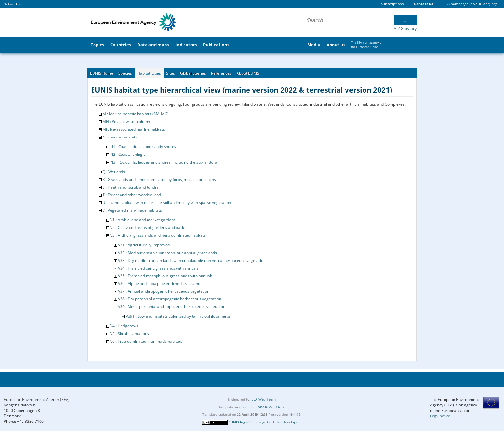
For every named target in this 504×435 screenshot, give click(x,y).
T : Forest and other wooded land (132, 195)
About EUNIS (248, 73)
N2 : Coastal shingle (128, 154)
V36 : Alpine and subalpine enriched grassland (159, 284)
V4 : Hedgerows (124, 326)
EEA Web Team (264, 399)
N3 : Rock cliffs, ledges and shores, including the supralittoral (164, 162)
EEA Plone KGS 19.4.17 (266, 407)
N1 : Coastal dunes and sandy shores (143, 147)
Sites (171, 73)
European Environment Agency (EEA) (37, 399)
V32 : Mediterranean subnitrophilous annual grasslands (167, 253)
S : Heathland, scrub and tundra (131, 187)
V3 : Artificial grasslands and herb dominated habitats (158, 235)
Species (125, 73)
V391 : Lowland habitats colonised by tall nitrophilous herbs (178, 316)
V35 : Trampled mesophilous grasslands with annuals (165, 276)
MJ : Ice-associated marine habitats (134, 129)
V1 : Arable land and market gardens (143, 220)
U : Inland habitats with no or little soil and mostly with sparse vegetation (167, 203)
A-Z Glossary (405, 28)
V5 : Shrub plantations (130, 334)
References (221, 73)
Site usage (258, 422)
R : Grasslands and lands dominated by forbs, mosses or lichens (159, 179)
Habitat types (149, 73)
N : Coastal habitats (120, 137)
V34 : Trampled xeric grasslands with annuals (158, 268)
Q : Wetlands (114, 172)
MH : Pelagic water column (126, 122)
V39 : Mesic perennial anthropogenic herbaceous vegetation (172, 307)
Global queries (193, 73)
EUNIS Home (102, 73)
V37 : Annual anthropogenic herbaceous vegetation (164, 291)
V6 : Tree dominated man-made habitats (146, 341)
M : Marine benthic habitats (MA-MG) (136, 114)
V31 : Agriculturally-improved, (144, 245)
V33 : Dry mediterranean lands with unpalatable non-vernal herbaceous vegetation (192, 260)
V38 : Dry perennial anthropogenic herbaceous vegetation (170, 299)
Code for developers (284, 422)
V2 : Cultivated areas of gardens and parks (148, 228)
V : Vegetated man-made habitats (132, 210)
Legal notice (440, 416)
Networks (12, 4)
